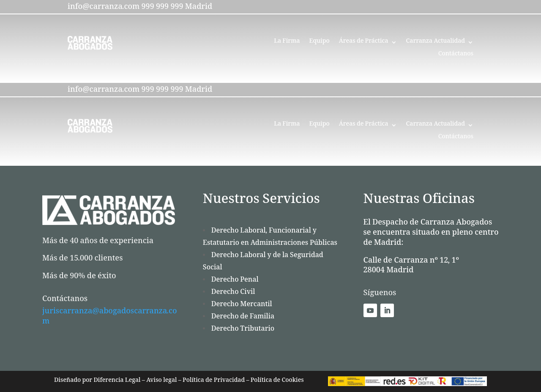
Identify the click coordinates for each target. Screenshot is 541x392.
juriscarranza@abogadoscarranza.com (110, 318)
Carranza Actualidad (436, 43)
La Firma (287, 43)
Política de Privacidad (214, 381)
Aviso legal (161, 381)
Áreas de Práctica (364, 43)
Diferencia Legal (116, 381)
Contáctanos (456, 56)
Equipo (320, 43)
